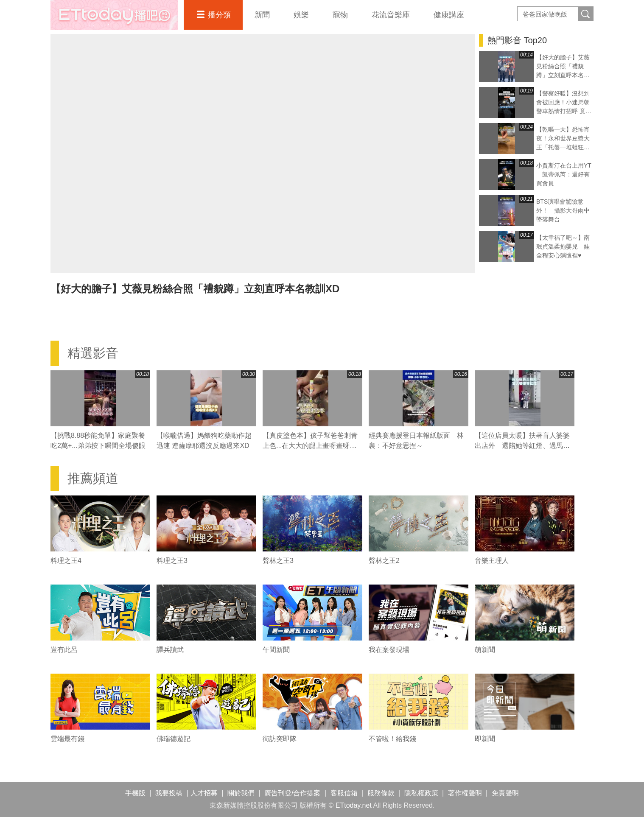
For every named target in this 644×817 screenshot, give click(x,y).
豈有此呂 (64, 650)
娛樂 (301, 15)
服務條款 (381, 793)
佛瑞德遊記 (174, 739)
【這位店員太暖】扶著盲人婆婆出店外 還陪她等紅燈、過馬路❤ (522, 446)
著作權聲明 (465, 793)
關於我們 (241, 793)
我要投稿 (169, 793)
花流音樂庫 (391, 15)
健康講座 (449, 15)
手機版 (135, 793)
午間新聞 (276, 650)
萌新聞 (485, 650)
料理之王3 (172, 561)
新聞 (262, 15)
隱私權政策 (421, 793)
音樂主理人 (492, 561)
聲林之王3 (278, 561)
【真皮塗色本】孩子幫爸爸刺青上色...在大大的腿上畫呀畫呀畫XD (310, 446)
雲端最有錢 (67, 739)
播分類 (219, 15)
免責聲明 (505, 793)
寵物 (340, 15)
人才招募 (204, 793)
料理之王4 (66, 561)
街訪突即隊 (280, 739)
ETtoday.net (354, 805)
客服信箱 (344, 793)
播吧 (114, 15)
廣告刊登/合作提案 (292, 793)
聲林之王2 (384, 561)
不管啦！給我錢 (392, 739)
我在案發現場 (389, 650)
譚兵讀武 (170, 650)
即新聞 (485, 739)
